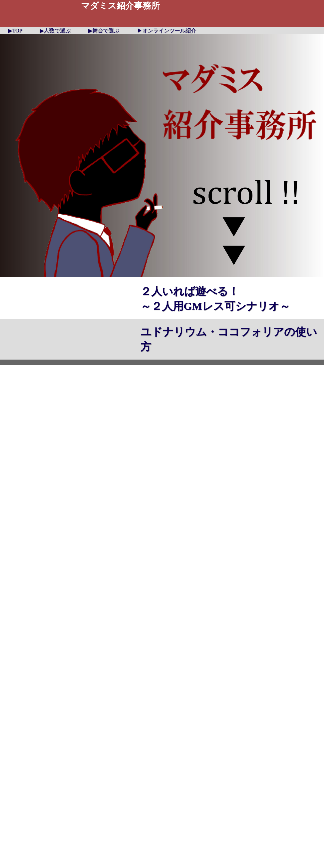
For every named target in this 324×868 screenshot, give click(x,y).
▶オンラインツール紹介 (167, 31)
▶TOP (15, 31)
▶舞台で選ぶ (104, 31)
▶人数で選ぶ (55, 31)
